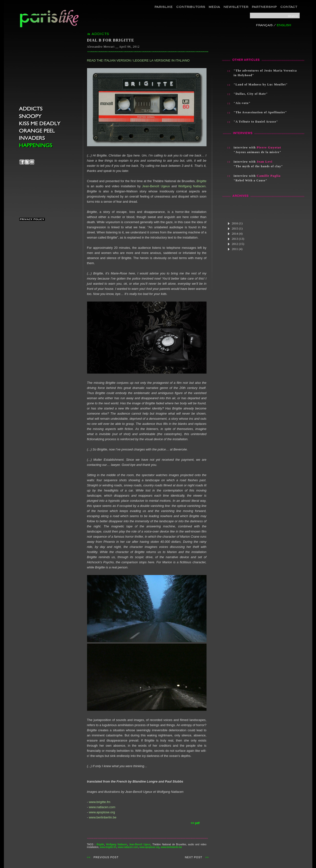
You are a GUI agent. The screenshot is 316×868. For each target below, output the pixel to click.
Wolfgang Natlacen (192, 186)
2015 (235, 228)
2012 (236, 244)
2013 (236, 239)
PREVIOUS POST (106, 857)
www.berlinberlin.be (103, 817)
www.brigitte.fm (99, 802)
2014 (235, 234)
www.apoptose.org (102, 812)
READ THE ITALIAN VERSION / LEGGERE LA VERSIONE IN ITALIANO (138, 60)
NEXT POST (193, 857)
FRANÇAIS (264, 25)
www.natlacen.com (102, 807)
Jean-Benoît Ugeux (156, 186)
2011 (235, 249)
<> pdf (195, 823)
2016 (235, 223)
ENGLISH (284, 25)
